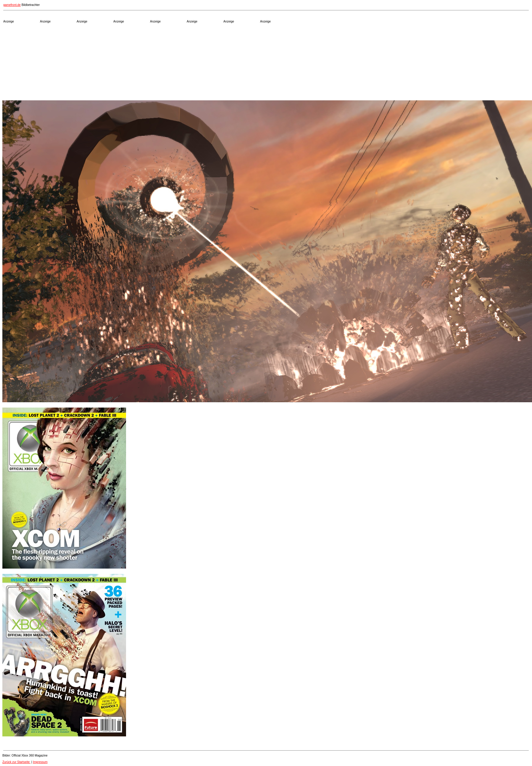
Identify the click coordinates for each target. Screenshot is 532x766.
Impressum (40, 762)
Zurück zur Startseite (16, 762)
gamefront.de (12, 5)
